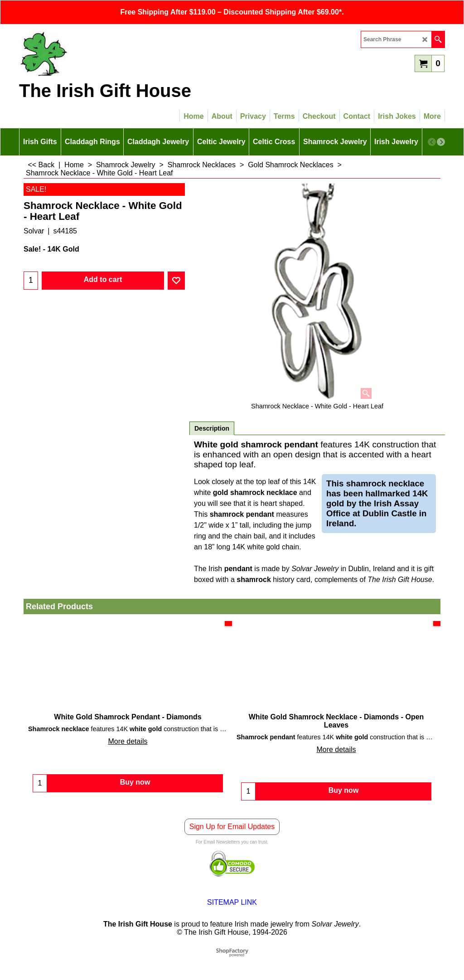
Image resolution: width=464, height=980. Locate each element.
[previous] (432, 142)
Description (212, 428)
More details (128, 741)
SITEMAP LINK (232, 902)
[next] (441, 142)
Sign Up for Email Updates (232, 827)
